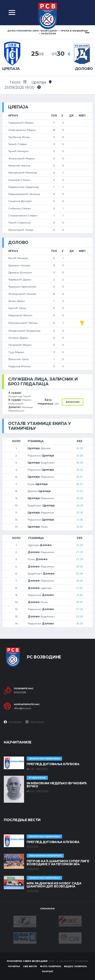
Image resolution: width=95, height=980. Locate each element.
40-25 (79, 567)
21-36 (80, 520)
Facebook (13, 722)
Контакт (48, 971)
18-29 (80, 463)
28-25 (80, 506)
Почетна (14, 966)
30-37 (80, 602)
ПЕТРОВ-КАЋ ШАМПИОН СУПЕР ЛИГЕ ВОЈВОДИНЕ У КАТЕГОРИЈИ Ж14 (58, 863)
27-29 (80, 559)
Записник (73, 402)
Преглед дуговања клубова (53, 764)
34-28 (80, 498)
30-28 (79, 574)
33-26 (80, 581)
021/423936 (20, 693)
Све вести (30, 966)
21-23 (80, 491)
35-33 (80, 624)
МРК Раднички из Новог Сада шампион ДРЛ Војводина (54, 885)
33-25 (80, 470)
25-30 (80, 448)
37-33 (80, 513)
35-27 (80, 477)
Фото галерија (51, 966)
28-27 (80, 484)
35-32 (80, 527)
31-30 (80, 595)
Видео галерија (75, 966)
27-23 (79, 552)
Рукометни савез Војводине (27, 961)
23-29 (79, 616)
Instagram (35, 722)
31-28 (80, 456)
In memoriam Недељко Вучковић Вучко (57, 785)
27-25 (79, 609)
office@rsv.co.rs (22, 708)
